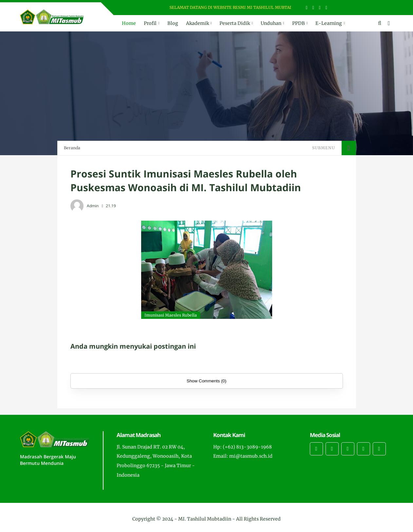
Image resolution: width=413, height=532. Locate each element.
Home (129, 23)
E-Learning (329, 23)
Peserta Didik (235, 23)
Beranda (72, 148)
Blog (173, 23)
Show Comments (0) (206, 381)
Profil (150, 23)
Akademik (197, 23)
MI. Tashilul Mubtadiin (205, 519)
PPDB (299, 23)
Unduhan (271, 23)
